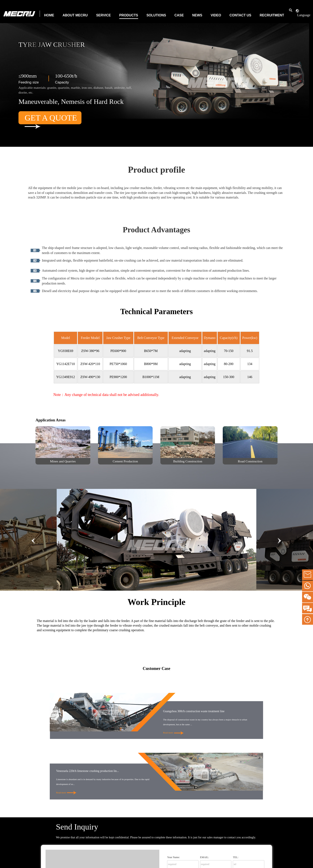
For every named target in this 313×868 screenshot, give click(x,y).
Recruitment (272, 15)
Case (179, 15)
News (197, 15)
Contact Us (240, 15)
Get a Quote (51, 119)
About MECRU (75, 15)
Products (129, 15)
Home (49, 15)
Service (103, 15)
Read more (173, 733)
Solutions (156, 15)
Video (216, 15)
